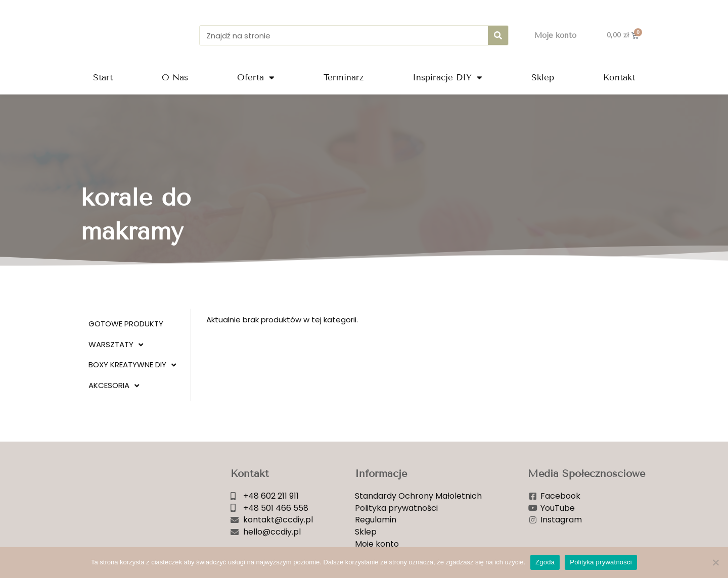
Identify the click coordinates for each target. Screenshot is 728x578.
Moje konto (555, 35)
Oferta (256, 78)
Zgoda (545, 562)
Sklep (543, 78)
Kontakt (619, 78)
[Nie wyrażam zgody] (715, 562)
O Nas (175, 78)
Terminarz (344, 78)
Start (103, 78)
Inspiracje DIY (447, 78)
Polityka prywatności (601, 562)
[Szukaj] (498, 35)
